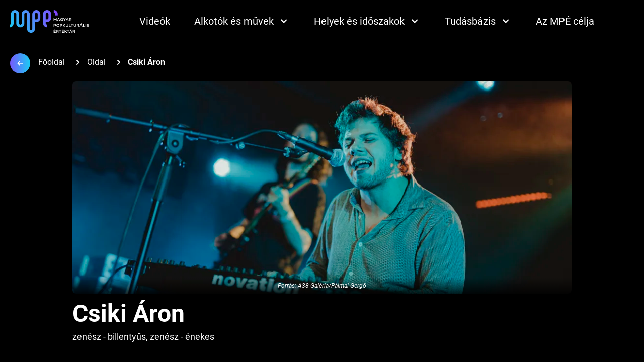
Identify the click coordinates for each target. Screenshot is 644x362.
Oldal (96, 62)
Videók (155, 21)
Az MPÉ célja (565, 21)
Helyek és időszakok (367, 21)
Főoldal (52, 62)
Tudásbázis (478, 21)
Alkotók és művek (242, 21)
